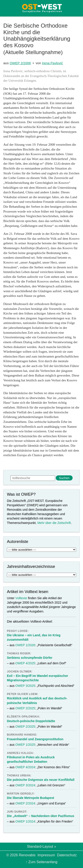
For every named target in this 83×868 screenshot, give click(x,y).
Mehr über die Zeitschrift (54, 523)
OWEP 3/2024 (25, 785)
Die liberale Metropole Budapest (30, 798)
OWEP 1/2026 (25, 645)
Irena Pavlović (52, 63)
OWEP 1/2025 (25, 745)
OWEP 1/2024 (25, 821)
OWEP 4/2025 (25, 663)
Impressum (46, 855)
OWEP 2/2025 (25, 708)
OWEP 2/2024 (25, 803)
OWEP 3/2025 (25, 686)
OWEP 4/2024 (25, 767)
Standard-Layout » (42, 846)
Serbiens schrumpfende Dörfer (30, 658)
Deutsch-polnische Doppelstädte (31, 721)
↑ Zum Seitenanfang (41, 862)
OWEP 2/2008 (20, 63)
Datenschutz (67, 855)
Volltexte (21, 598)
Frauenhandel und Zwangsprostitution (35, 739)
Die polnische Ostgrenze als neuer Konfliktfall (41, 780)
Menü (8, 8)
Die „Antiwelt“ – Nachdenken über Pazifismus (41, 816)
